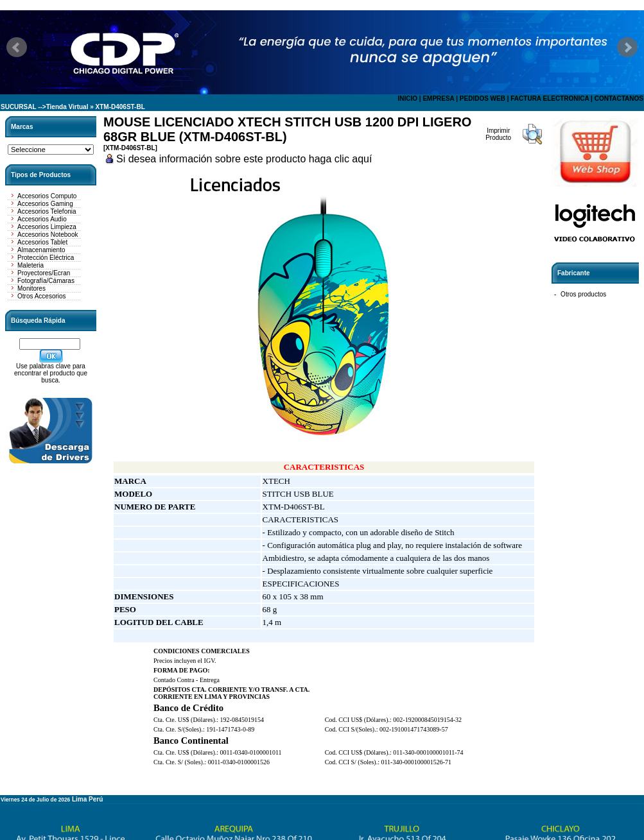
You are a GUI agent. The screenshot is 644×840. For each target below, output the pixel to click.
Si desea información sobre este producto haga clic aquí (244, 159)
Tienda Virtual (67, 107)
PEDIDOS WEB (483, 99)
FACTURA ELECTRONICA (550, 99)
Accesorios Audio (42, 219)
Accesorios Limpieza (47, 227)
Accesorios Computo (47, 196)
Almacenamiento (41, 250)
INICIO (407, 99)
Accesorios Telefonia (47, 211)
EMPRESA (438, 99)
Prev (17, 47)
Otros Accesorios (42, 296)
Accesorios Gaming (45, 204)
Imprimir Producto (498, 134)
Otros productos (583, 294)
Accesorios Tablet (42, 242)
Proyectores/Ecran (44, 273)
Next (627, 47)
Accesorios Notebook (48, 235)
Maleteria (30, 265)
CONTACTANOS (619, 99)
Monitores (31, 288)
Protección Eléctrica (46, 258)
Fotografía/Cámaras (46, 281)
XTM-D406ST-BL (120, 107)
